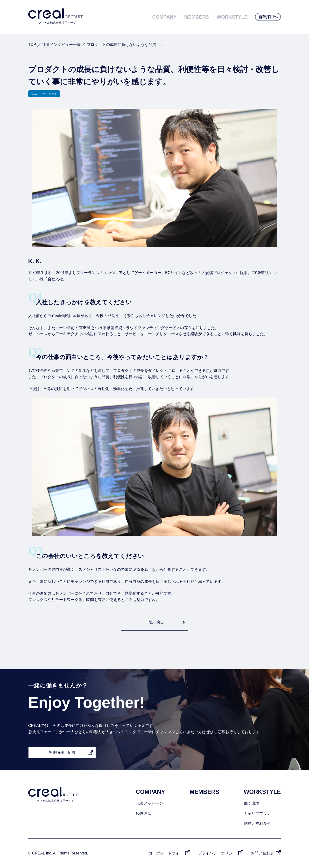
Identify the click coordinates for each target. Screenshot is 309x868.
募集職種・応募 (62, 752)
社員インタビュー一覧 (61, 45)
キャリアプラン (257, 814)
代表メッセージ (149, 803)
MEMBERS (197, 17)
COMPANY (164, 17)
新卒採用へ (268, 17)
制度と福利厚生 (257, 823)
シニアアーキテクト (44, 94)
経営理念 (144, 814)
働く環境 (252, 803)
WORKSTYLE (232, 17)
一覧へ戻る (155, 622)
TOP (32, 45)
